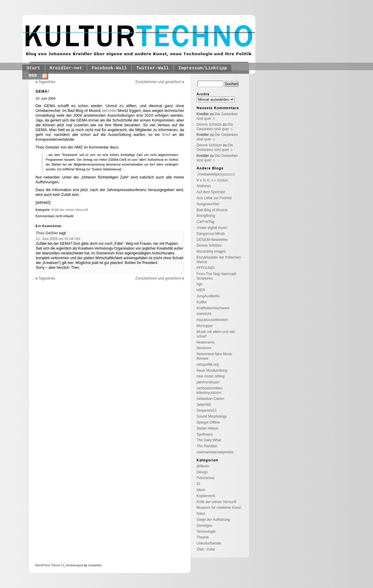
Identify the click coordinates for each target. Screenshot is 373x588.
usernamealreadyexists (215, 452)
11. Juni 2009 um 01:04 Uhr (58, 239)
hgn (200, 284)
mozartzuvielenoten (212, 320)
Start (33, 68)
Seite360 (204, 405)
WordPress (42, 565)
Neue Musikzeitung (212, 370)
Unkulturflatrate (209, 543)
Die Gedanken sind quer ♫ (215, 127)
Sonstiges (205, 526)
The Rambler (207, 446)
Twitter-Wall (152, 68)
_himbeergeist (74, 565)
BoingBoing (206, 216)
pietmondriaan (208, 382)
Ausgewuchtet (208, 204)
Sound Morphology (212, 416)
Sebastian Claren (210, 399)
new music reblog (211, 376)
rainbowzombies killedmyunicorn (210, 390)
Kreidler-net (66, 68)
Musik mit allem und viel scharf (216, 334)
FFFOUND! (206, 268)
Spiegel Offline (208, 422)
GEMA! (42, 91)
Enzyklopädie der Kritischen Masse (219, 260)
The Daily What (209, 440)
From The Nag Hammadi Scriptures (216, 276)
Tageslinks (47, 82)
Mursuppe (205, 326)
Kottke (202, 302)
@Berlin (203, 466)
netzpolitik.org (208, 364)
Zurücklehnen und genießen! (158, 82)
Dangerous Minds (211, 234)
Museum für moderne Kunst (219, 508)
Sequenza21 (207, 410)
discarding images (211, 251)
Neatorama (205, 342)
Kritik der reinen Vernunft (70, 210)
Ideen (201, 490)
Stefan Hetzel (207, 428)
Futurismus (205, 478)
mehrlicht (204, 314)
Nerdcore (204, 348)
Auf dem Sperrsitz (211, 192)
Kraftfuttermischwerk (213, 308)
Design (202, 472)
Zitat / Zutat (206, 549)
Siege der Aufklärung (213, 520)
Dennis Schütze (209, 124)
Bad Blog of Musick (212, 210)
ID (198, 484)
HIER (201, 290)
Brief (166, 135)
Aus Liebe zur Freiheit (214, 198)
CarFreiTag (205, 222)
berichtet (109, 111)
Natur (201, 514)
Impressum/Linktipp (203, 68)
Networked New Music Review (214, 356)
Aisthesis (204, 186)
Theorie (203, 537)
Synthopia (205, 434)
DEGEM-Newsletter (212, 240)
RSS (33, 76)
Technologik (206, 532)
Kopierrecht (206, 496)
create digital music (212, 228)
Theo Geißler (47, 233)
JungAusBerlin (208, 296)
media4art (95, 565)
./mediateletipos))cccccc (216, 174)
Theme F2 (57, 565)
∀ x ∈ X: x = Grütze (212, 180)
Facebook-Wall (109, 68)
